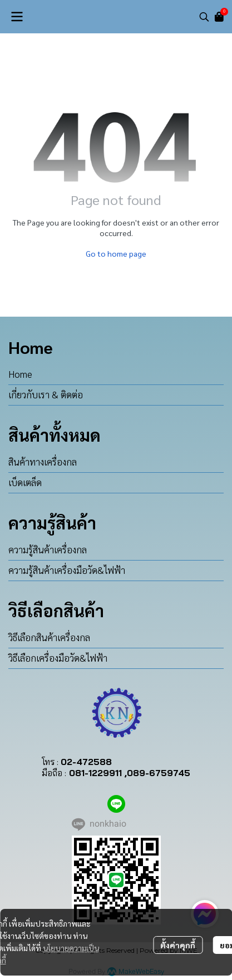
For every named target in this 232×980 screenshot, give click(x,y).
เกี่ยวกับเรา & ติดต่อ (46, 394)
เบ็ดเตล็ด (25, 482)
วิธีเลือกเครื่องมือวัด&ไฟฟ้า (58, 658)
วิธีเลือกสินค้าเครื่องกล (49, 637)
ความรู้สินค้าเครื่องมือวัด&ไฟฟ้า (67, 570)
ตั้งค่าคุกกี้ (178, 945)
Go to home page (116, 253)
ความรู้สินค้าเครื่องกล (48, 549)
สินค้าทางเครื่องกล (43, 462)
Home (20, 374)
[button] (204, 17)
